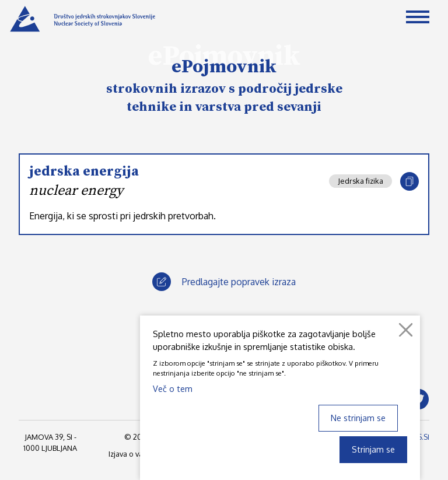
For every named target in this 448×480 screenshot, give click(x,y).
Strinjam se (373, 449)
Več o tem (173, 388)
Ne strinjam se (358, 418)
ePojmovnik (224, 67)
